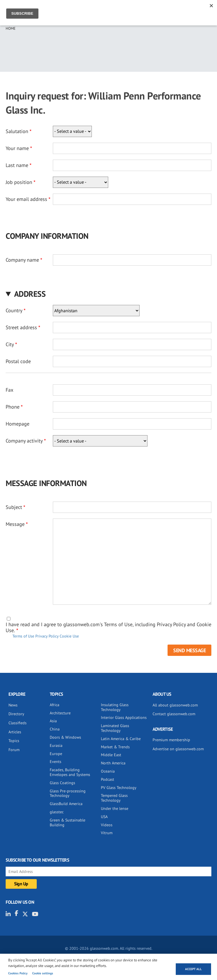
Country (14, 310)
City (10, 344)
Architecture (60, 713)
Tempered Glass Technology (114, 798)
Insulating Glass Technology (115, 707)
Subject (14, 507)
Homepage (18, 424)
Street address (21, 327)
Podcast (108, 779)
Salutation (17, 131)
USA (104, 817)
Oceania (108, 771)
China (55, 729)
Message (15, 524)
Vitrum (107, 833)
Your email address (26, 199)
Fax (9, 390)
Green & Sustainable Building (68, 822)
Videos (107, 825)
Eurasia (56, 745)
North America (113, 763)
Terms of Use (23, 636)
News (13, 705)
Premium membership (171, 740)
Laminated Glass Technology (115, 728)
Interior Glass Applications (124, 717)
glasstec (57, 812)
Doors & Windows (65, 737)
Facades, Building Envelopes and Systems (70, 772)
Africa (55, 705)
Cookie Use (69, 636)
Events (56, 762)
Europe (56, 754)
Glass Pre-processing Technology (68, 793)
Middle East (111, 755)
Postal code (18, 361)
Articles (15, 732)
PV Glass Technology (119, 788)
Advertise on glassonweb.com (178, 749)
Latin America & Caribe (121, 739)
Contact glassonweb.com (174, 714)
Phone (13, 407)
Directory (16, 714)
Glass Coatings (62, 783)
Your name (17, 148)
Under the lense (115, 808)
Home (11, 28)
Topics (14, 741)
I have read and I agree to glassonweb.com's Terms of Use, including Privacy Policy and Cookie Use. (108, 627)
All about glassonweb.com (175, 705)
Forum (14, 750)
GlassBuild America (66, 804)
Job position (19, 182)
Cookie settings (43, 973)
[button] (108, 294)
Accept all (193, 969)
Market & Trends (115, 747)
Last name (17, 165)
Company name (22, 260)
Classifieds (18, 723)
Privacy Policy (47, 636)
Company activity (24, 441)
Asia (53, 721)
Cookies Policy (18, 973)
